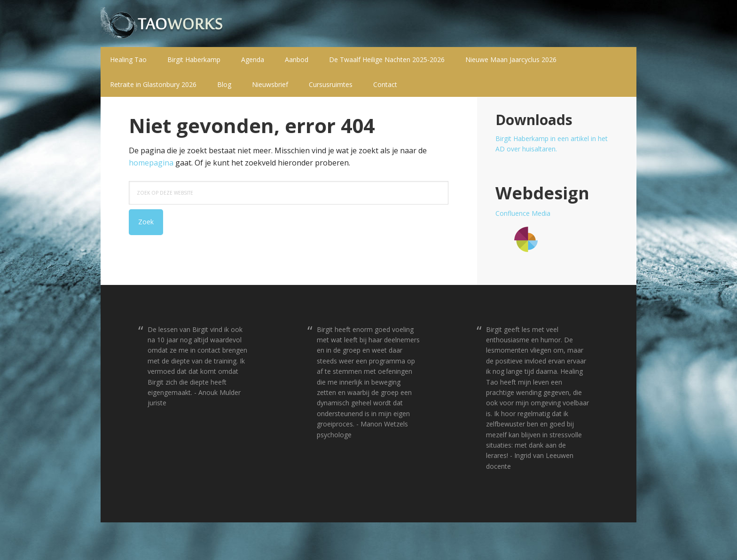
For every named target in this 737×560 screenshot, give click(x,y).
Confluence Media (523, 213)
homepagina (151, 163)
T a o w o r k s (162, 24)
